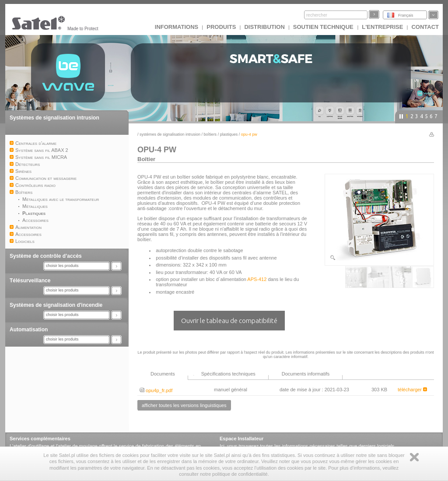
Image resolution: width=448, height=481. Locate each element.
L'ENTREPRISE (382, 27)
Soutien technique (324, 27)
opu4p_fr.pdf (156, 390)
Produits (221, 27)
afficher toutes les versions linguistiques (184, 405)
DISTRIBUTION (264, 27)
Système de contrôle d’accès (46, 256)
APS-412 (257, 279)
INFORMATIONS (177, 27)
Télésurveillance (30, 281)
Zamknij (414, 457)
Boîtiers (210, 134)
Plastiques (229, 134)
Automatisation (29, 330)
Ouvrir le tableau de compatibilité (229, 321)
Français (406, 15)
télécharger (412, 390)
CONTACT (425, 27)
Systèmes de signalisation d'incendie (56, 305)
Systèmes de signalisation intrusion (54, 118)
